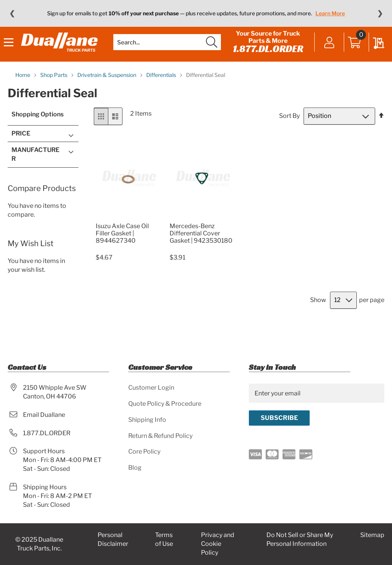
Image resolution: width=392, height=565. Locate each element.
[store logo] (61, 50)
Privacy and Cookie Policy (218, 544)
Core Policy (144, 452)
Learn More (330, 13)
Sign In (326, 51)
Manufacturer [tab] (35, 170)
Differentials (162, 90)
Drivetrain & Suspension (107, 90)
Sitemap (372, 535)
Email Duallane (44, 415)
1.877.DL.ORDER (266, 56)
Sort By (289, 131)
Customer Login (151, 388)
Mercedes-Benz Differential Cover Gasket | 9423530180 (201, 249)
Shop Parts (54, 90)
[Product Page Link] (128, 232)
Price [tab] (21, 149)
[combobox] (167, 50)
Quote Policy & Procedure (165, 404)
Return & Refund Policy (160, 436)
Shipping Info (147, 420)
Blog (135, 468)
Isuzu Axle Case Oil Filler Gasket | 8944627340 (122, 249)
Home (23, 90)
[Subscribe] (279, 418)
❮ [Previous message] (12, 13)
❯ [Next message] (380, 13)
